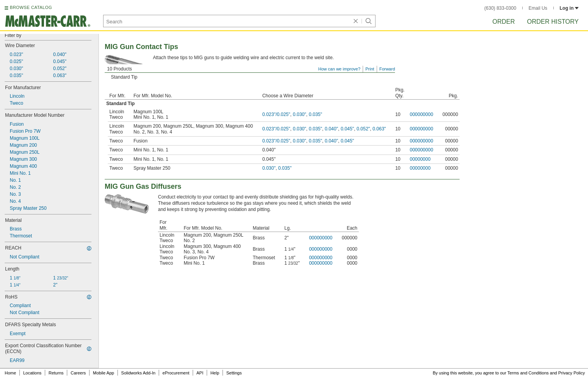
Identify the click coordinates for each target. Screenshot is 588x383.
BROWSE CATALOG (31, 7)
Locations (32, 373)
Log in (569, 8)
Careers (78, 373)
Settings (234, 373)
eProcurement (176, 373)
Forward (387, 69)
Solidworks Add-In (138, 373)
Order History (553, 22)
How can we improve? (339, 69)
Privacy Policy (572, 373)
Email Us (538, 8)
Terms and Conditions (528, 373)
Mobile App (104, 373)
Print (370, 69)
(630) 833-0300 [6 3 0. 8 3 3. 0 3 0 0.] (500, 8)
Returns (56, 373)
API (200, 373)
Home (10, 373)
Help (215, 373)
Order (504, 22)
